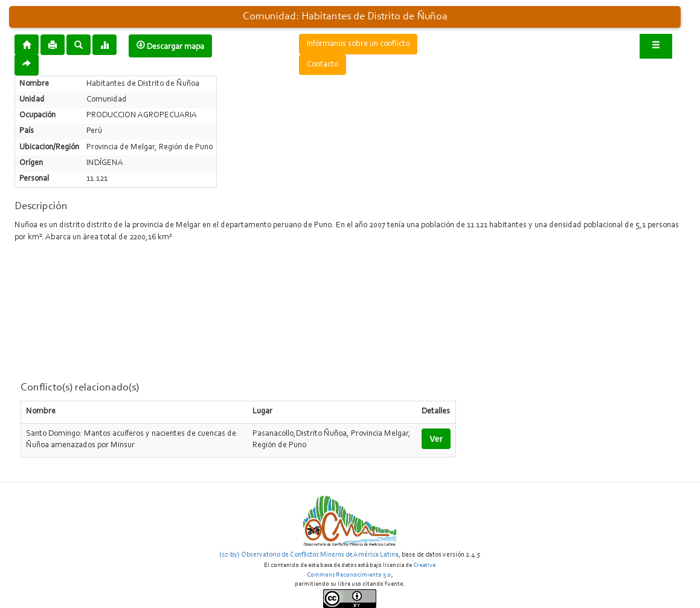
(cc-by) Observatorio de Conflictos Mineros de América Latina (309, 555)
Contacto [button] (323, 65)
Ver (436, 439)
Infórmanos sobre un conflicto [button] (358, 44)
